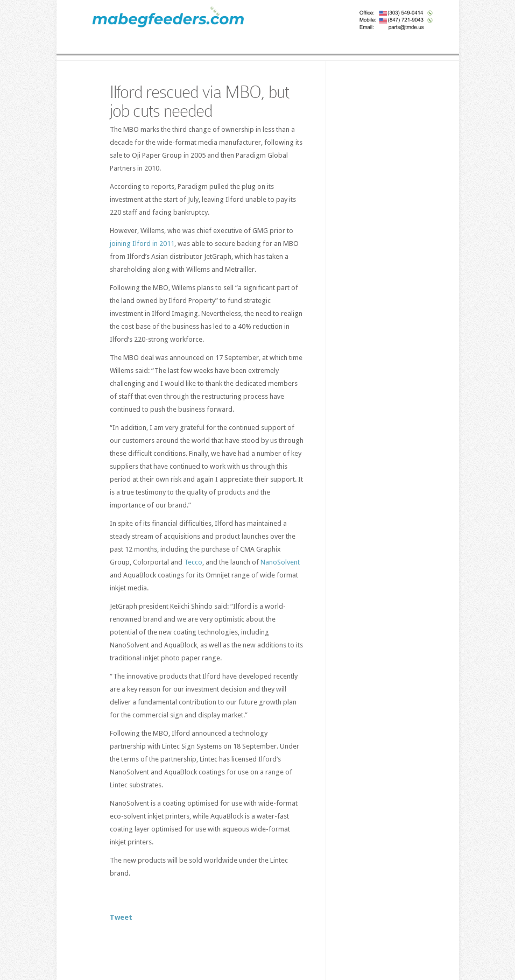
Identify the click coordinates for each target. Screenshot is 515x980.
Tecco (193, 562)
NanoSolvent (280, 562)
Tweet (121, 917)
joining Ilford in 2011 (142, 244)
